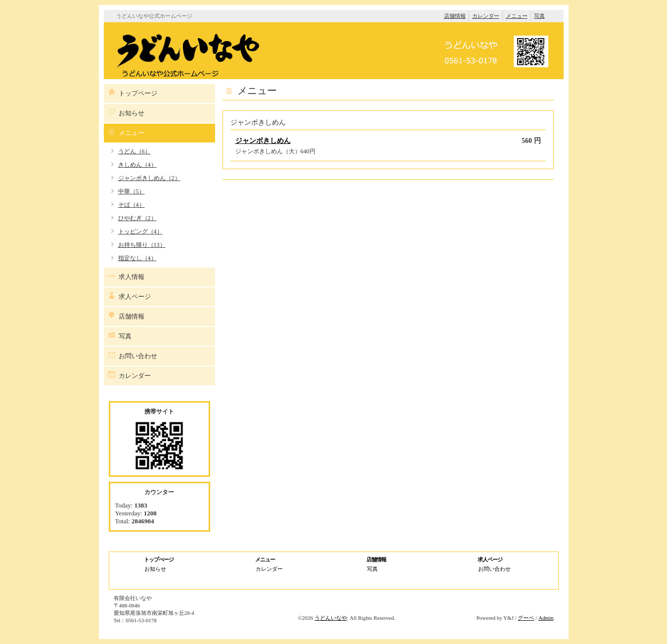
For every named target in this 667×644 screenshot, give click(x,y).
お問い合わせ (138, 356)
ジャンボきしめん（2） (149, 178)
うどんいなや (331, 618)
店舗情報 (455, 16)
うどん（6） (134, 151)
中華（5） (132, 191)
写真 (539, 16)
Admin (546, 618)
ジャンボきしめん (263, 141)
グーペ (526, 618)
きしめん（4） (137, 165)
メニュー (517, 16)
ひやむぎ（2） (137, 218)
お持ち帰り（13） (142, 245)
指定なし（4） (137, 258)
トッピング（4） (140, 231)
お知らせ (132, 113)
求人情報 (132, 277)
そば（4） (132, 205)
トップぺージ (159, 559)
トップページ (138, 93)
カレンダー (486, 16)
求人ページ (135, 297)
